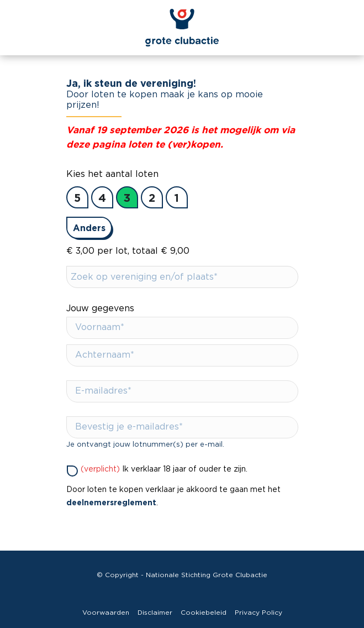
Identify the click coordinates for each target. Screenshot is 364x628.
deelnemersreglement (111, 502)
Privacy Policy (259, 613)
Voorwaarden (106, 613)
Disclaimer (155, 613)
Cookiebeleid (204, 613)
